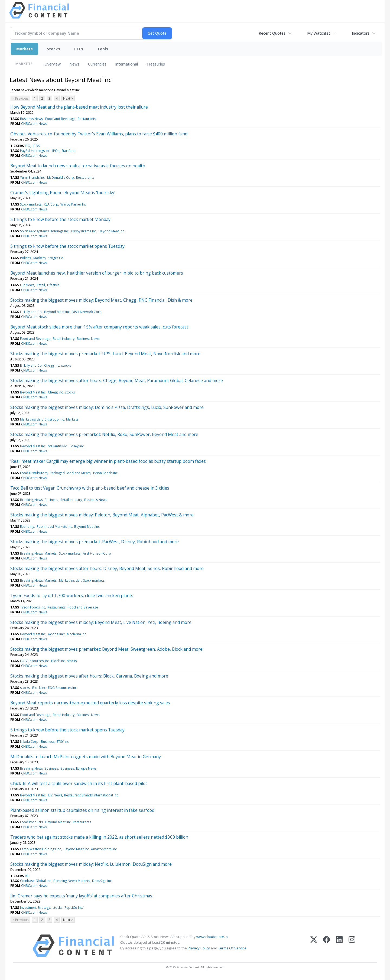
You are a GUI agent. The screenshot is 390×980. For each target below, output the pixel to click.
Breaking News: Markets (38, 553)
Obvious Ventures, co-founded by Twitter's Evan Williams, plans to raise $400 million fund (99, 134)
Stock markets (31, 204)
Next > (68, 98)
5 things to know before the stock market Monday (60, 219)
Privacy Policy (199, 948)
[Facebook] (326, 946)
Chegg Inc (52, 365)
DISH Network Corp (87, 312)
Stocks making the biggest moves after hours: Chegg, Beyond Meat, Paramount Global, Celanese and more (117, 380)
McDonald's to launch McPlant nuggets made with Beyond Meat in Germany (86, 757)
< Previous (20, 98)
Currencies (97, 64)
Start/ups (68, 151)
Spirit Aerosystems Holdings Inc (44, 231)
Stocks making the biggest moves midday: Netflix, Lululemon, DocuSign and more (91, 864)
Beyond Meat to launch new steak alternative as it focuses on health (78, 166)
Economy (27, 527)
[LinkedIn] (339, 946)
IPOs (56, 151)
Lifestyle (53, 285)
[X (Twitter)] (314, 946)
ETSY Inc (63, 742)
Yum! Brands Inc (32, 178)
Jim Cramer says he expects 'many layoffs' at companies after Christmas (81, 896)
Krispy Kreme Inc (84, 231)
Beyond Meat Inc (111, 231)
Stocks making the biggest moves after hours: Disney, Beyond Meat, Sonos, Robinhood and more (107, 568)
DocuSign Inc (102, 881)
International (126, 64)
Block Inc (58, 661)
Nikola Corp (29, 742)
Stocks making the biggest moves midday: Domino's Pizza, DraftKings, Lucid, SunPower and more (107, 407)
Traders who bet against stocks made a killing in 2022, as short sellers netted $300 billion (99, 837)
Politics (25, 258)
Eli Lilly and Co (31, 312)
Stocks (53, 49)
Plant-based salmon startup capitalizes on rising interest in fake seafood (82, 810)
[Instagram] (352, 946)
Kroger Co (56, 258)
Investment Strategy (35, 908)
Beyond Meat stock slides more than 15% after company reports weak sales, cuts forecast (99, 327)
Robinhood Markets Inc (54, 527)
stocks (66, 365)
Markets (25, 49)
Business (48, 742)
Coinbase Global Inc (35, 881)
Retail (41, 285)
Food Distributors (34, 473)
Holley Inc (76, 446)
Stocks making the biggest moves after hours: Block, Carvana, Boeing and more (89, 676)
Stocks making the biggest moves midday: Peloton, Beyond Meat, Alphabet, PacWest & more (102, 515)
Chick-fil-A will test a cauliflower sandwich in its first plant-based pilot (79, 783)
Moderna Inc (77, 634)
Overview (53, 64)
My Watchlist (319, 33)
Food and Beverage (60, 119)
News (74, 64)
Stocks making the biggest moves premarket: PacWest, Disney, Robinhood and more (95, 542)
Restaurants (87, 119)
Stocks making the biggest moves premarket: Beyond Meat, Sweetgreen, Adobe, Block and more (106, 649)
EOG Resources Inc (34, 661)
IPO (28, 146)
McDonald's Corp (61, 178)
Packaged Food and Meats (70, 473)
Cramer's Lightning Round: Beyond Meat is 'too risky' (63, 193)
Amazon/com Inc (104, 849)
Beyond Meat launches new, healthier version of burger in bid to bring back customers (97, 273)
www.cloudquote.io (212, 937)
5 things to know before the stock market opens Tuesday (67, 246)
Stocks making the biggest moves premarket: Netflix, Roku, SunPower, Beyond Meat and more (104, 434)
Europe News (86, 768)
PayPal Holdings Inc (35, 151)
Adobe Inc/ (56, 634)
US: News (27, 285)
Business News (31, 119)
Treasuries (156, 64)
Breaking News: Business (39, 500)
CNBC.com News (34, 124)
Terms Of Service (232, 948)
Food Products (31, 822)
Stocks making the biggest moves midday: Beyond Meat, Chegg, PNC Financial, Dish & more (101, 300)
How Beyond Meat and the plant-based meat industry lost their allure (79, 107)
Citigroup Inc (54, 419)
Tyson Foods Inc (105, 473)
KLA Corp (51, 204)
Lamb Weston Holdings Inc (40, 849)
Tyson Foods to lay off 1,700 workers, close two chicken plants (72, 595)
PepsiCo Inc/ (74, 908)
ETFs (79, 49)
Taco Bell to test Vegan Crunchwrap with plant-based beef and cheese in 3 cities (90, 488)
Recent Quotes (272, 33)
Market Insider (31, 419)
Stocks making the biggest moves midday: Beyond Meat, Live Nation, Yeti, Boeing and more (101, 622)
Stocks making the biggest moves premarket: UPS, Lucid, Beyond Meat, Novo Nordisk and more (105, 354)
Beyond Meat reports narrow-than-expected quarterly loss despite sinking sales (90, 703)
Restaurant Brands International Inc (91, 795)
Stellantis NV (57, 446)
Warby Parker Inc (73, 204)
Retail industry (64, 339)
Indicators (361, 33)
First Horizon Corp (97, 553)
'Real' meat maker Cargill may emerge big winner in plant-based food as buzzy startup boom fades (108, 461)
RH (27, 876)
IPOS (36, 146)
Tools (103, 49)
